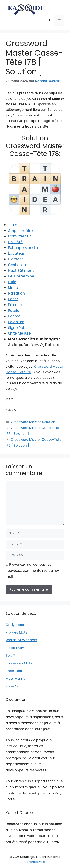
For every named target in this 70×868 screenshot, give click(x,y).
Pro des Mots (16, 632)
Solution (49, 422)
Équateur (16, 253)
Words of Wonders (21, 640)
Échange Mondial (23, 248)
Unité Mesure (19, 333)
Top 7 (10, 655)
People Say (15, 648)
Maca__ (16, 288)
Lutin (12, 282)
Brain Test (14, 671)
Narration (16, 293)
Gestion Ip (17, 265)
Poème (14, 316)
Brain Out (13, 686)
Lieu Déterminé (21, 276)
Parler (13, 299)
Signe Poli (16, 328)
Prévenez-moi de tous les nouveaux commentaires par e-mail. (32, 570)
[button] (49, 20)
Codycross (15, 625)
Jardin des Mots (19, 663)
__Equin (15, 225)
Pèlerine (15, 305)
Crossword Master (26, 422)
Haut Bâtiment (21, 271)
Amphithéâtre (20, 231)
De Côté (15, 242)
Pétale (14, 311)
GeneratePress (35, 862)
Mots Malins (15, 678)
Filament (16, 259)
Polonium (16, 322)
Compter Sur (19, 236)
